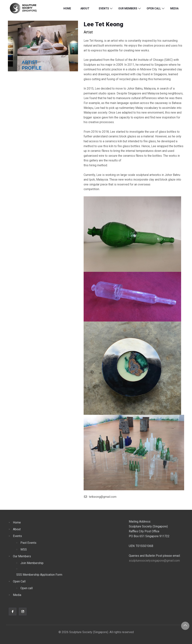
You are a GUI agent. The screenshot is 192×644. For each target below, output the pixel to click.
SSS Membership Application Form (39, 575)
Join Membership (32, 563)
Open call (27, 588)
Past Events (28, 543)
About (85, 8)
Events (104, 8)
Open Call (154, 8)
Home (67, 8)
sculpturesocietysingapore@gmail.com (154, 561)
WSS (24, 549)
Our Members (128, 8)
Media (174, 8)
